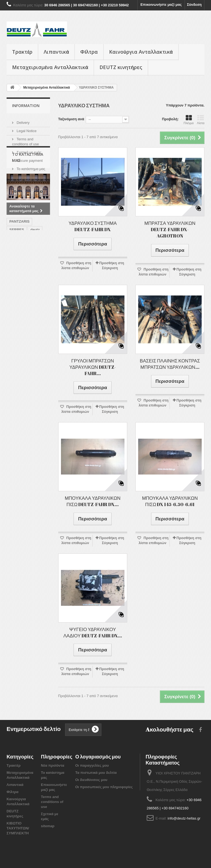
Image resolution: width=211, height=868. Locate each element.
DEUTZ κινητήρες (121, 67)
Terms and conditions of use (52, 802)
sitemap (48, 826)
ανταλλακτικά (21, 297)
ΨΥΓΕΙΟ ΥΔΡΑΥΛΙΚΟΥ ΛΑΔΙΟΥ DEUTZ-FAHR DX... (93, 632)
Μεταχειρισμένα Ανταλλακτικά (50, 67)
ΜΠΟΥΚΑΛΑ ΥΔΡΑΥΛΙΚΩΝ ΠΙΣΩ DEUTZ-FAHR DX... (93, 501)
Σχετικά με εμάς (29, 150)
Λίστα (201, 120)
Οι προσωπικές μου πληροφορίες (104, 787)
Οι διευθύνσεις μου (91, 780)
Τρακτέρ (22, 52)
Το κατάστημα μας (30, 167)
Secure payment (29, 158)
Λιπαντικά (56, 52)
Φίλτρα (89, 52)
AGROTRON (20, 339)
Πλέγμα (189, 120)
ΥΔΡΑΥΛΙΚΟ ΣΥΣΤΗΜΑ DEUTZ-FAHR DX (92, 226)
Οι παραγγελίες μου (92, 765)
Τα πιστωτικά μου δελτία (96, 773)
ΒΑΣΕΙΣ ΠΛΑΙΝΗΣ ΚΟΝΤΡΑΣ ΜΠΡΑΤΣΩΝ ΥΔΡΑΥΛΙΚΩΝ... (170, 364)
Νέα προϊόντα (53, 765)
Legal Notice (26, 129)
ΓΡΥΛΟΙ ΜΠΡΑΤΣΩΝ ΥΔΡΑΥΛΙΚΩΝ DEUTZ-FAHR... (93, 367)
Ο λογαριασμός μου (98, 757)
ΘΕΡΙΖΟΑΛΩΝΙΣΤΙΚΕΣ (28, 322)
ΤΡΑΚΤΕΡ (34, 306)
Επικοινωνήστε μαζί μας (161, 5)
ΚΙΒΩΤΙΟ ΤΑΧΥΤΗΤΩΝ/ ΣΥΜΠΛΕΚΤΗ (18, 828)
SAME (15, 330)
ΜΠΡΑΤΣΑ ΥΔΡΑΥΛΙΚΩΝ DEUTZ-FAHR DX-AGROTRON (170, 229)
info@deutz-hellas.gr (184, 818)
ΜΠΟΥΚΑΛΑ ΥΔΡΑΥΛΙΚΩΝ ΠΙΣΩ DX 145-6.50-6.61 (170, 501)
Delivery (23, 120)
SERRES (17, 289)
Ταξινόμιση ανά (71, 119)
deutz (35, 289)
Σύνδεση (195, 5)
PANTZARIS (19, 281)
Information (26, 106)
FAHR (14, 306)
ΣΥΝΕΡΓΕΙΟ (19, 314)
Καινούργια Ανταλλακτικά (141, 52)
